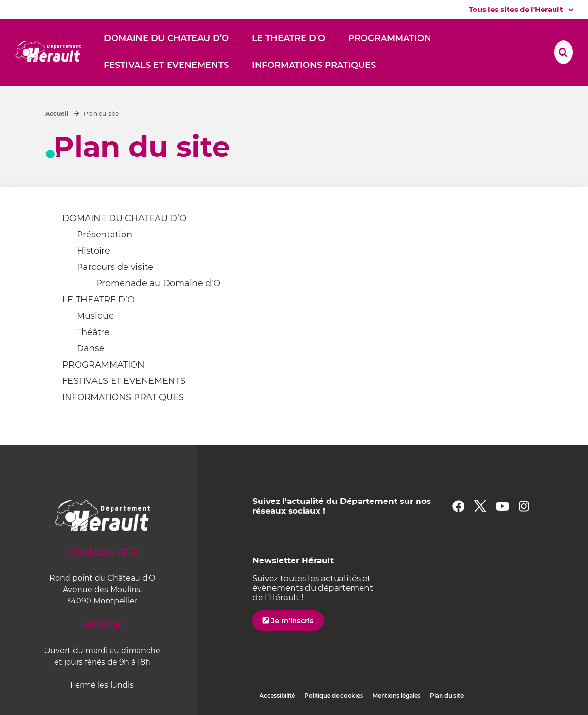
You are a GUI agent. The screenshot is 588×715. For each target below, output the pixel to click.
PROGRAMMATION (103, 365)
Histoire (93, 251)
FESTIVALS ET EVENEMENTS (124, 381)
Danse (90, 348)
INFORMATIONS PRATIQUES (123, 397)
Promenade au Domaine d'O (158, 283)
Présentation (104, 235)
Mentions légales (396, 696)
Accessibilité (277, 696)
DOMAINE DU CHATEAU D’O (124, 218)
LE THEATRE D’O (98, 300)
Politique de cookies (334, 696)
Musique (95, 316)
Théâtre (93, 332)
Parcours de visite (115, 267)
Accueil (57, 114)
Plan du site (447, 696)
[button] (166, 39)
